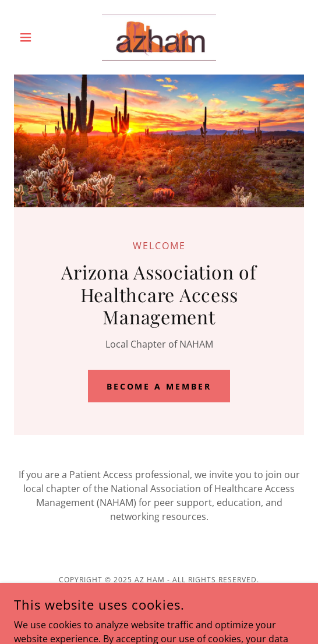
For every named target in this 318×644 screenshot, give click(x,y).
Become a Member (159, 386)
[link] (159, 37)
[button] (36, 37)
